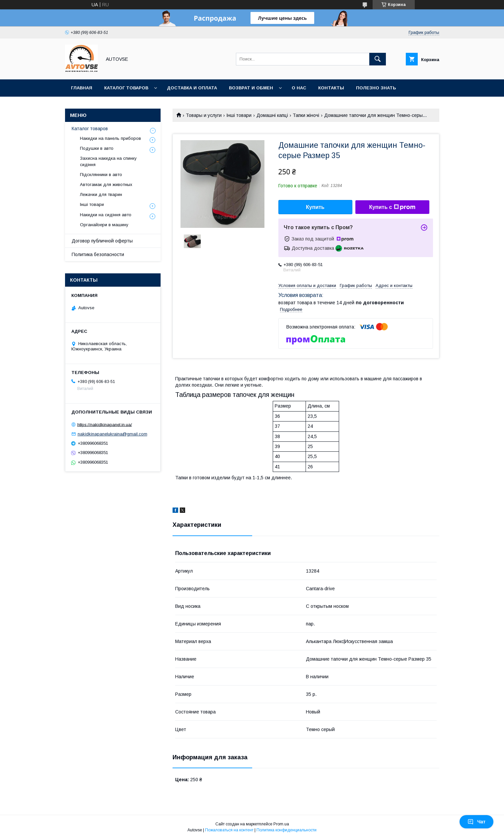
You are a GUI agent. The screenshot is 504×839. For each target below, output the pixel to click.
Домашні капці (272, 115)
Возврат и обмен (251, 88)
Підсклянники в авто (101, 175)
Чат (476, 822)
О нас (299, 88)
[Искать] (378, 59)
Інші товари (239, 115)
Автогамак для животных (106, 185)
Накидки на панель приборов (110, 138)
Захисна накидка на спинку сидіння (108, 161)
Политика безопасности (98, 254)
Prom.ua (281, 824)
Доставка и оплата (192, 88)
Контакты (331, 88)
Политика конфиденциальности (287, 830)
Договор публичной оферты (102, 241)
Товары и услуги (204, 115)
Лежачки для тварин (101, 194)
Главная (82, 88)
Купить (315, 207)
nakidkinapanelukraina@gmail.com (112, 434)
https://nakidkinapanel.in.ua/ (105, 424)
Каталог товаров (126, 88)
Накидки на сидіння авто (106, 215)
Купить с (392, 207)
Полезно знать (376, 88)
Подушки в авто (97, 148)
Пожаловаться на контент (229, 830)
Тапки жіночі (306, 115)
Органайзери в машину (104, 225)
